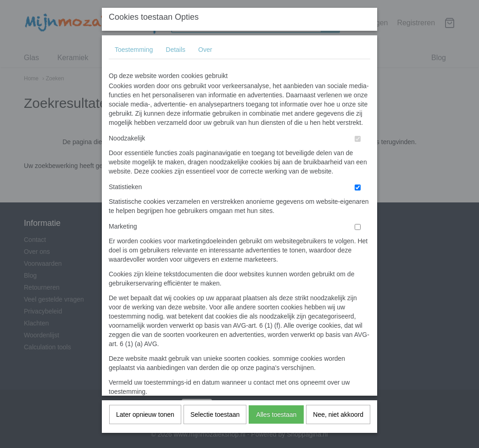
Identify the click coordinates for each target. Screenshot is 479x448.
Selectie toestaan (215, 429)
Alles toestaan (276, 429)
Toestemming (134, 64)
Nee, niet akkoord (338, 429)
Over (205, 64)
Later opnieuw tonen (145, 429)
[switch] (358, 153)
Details (175, 64)
